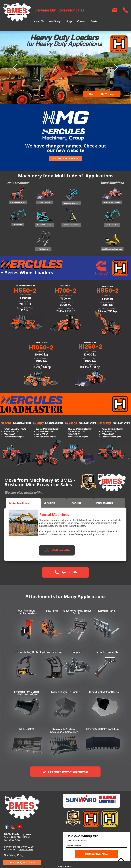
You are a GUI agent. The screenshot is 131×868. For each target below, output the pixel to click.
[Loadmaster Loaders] (18, 202)
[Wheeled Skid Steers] (71, 203)
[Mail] (115, 10)
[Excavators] (18, 225)
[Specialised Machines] (71, 225)
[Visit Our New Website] (66, 159)
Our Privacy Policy (14, 855)
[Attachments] (43, 249)
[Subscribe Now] (97, 854)
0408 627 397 (28, 847)
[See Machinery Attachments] (65, 772)
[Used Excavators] (112, 225)
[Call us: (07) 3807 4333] (22, 863)
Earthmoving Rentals (70, 520)
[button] (55, 22)
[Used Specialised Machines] (112, 249)
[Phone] (125, 10)
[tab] (23, 503)
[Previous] (15, 68)
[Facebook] (7, 827)
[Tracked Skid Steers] (45, 225)
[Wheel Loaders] (44, 202)
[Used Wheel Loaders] (112, 202)
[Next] (116, 68)
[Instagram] (13, 827)
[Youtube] (20, 827)
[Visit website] (57, 550)
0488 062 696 (26, 849)
